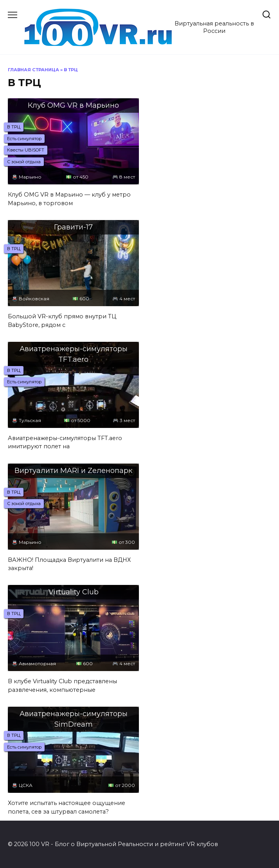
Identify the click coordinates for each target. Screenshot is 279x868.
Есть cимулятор (24, 139)
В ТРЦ (14, 127)
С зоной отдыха (24, 162)
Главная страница (33, 70)
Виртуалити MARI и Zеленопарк (73, 471)
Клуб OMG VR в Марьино (73, 105)
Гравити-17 (73, 227)
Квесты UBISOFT (26, 150)
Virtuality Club (74, 592)
